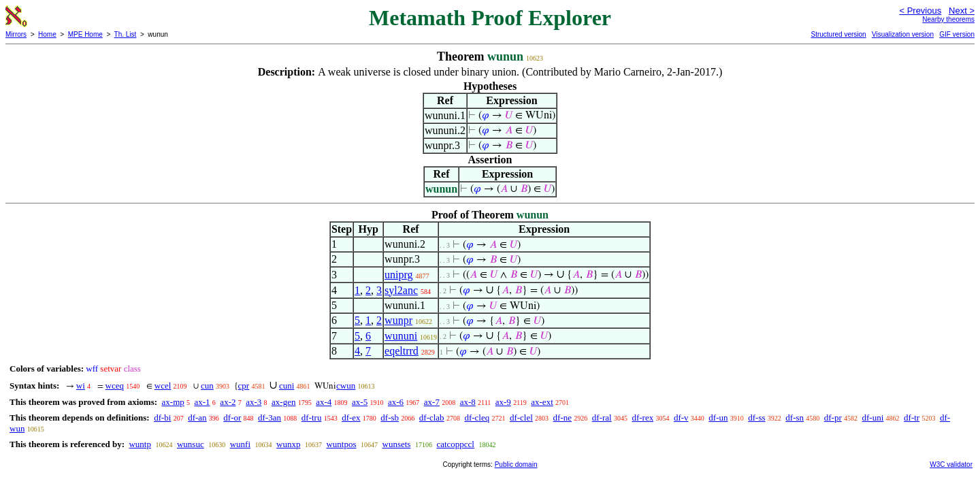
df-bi (162, 418)
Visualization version (903, 34)
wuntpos (341, 444)
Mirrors (16, 34)
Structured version (838, 34)
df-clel (521, 418)
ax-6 (396, 402)
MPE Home (85, 34)
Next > (962, 11)
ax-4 (324, 402)
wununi (401, 336)
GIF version (957, 34)
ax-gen (283, 402)
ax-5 (360, 402)
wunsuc (191, 444)
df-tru (312, 418)
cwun (346, 386)
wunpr (398, 320)
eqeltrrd (402, 351)
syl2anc (401, 290)
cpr (244, 386)
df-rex (642, 418)
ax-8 (468, 402)
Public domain (516, 464)
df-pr (833, 418)
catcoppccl (455, 444)
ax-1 (202, 402)
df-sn (795, 418)
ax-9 (503, 402)
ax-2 (228, 402)
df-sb (390, 418)
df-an (197, 418)
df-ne (562, 418)
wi (81, 386)
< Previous (920, 11)
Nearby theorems (948, 19)
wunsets (397, 444)
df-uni (873, 418)
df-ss (756, 418)
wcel (163, 386)
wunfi (240, 444)
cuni (287, 386)
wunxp (288, 444)
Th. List (126, 34)
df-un (718, 418)
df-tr (912, 418)
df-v (681, 418)
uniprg (398, 275)
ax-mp (173, 402)
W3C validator (951, 464)
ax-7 (432, 402)
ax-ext (542, 402)
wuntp (140, 444)
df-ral (602, 418)
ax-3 (254, 402)
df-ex (351, 418)
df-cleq (477, 418)
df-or (232, 418)
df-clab (432, 418)
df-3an (269, 418)
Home (47, 34)
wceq (115, 386)
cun (207, 386)
